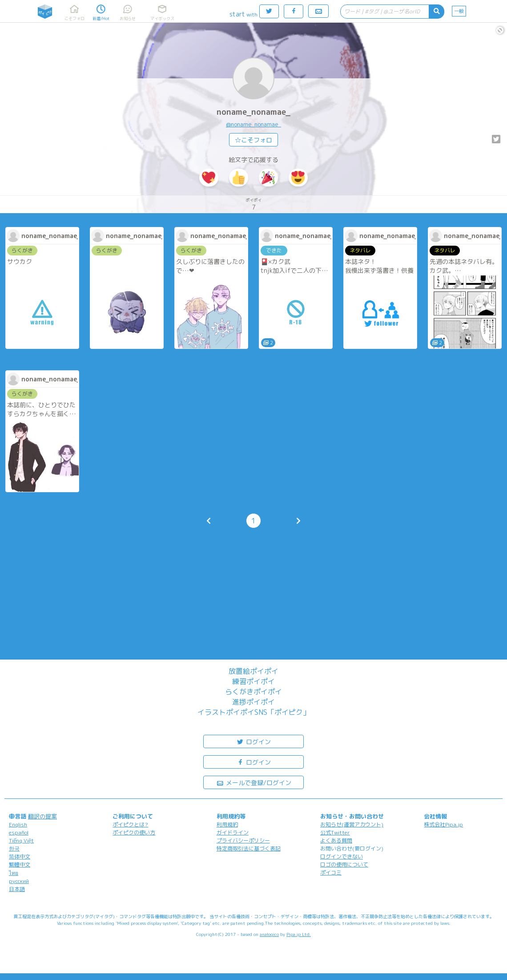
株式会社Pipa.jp (443, 824)
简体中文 (20, 856)
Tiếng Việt (21, 840)
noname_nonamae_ (253, 112)
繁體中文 (20, 865)
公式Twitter (335, 832)
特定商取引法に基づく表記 (249, 848)
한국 (14, 848)
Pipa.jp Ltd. (299, 934)
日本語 (17, 889)
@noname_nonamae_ (253, 124)
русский (19, 881)
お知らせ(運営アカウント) (352, 824)
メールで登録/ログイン (254, 782)
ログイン (253, 741)
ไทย (14, 873)
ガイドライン (233, 832)
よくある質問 (336, 840)
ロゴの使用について (344, 865)
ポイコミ (331, 873)
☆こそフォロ (253, 140)
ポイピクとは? (130, 824)
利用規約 (227, 824)
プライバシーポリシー (243, 840)
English (18, 824)
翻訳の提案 (42, 816)
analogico (269, 934)
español (19, 832)
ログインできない (342, 856)
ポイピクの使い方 (134, 832)
